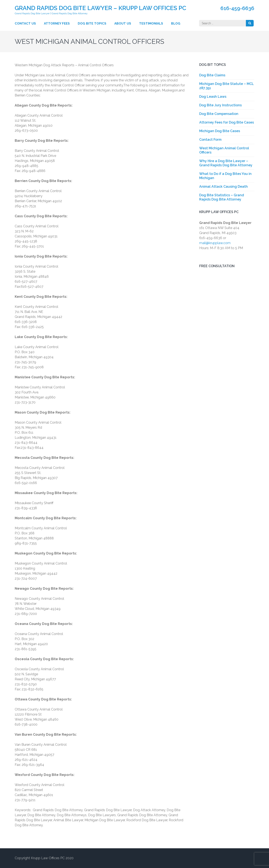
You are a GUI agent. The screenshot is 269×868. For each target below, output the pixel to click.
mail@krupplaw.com (215, 243)
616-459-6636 (237, 8)
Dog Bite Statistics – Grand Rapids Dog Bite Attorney (222, 197)
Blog (176, 23)
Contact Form (210, 140)
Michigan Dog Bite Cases (220, 131)
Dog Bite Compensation (219, 114)
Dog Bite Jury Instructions (220, 105)
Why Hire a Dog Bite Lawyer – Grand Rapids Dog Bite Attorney (226, 163)
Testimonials (151, 23)
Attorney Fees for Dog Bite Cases (227, 122)
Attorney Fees (57, 23)
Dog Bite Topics (92, 23)
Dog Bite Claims (212, 75)
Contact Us (25, 23)
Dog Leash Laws (213, 97)
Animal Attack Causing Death (224, 187)
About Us (123, 23)
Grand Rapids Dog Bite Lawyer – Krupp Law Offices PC (100, 8)
